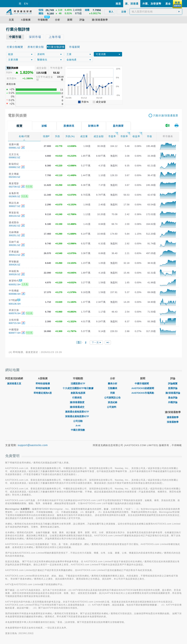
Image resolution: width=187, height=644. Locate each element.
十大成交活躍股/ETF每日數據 (78, 388)
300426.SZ (15, 265)
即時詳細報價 (43, 388)
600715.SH (15, 323)
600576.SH (15, 313)
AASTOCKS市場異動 (143, 393)
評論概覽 (173, 384)
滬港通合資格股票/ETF (78, 412)
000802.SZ (15, 157)
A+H (78, 426)
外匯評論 (173, 402)
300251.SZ (15, 235)
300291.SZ (15, 245)
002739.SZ (15, 187)
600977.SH (15, 333)
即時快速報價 (43, 384)
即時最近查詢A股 (43, 393)
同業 (113, 393)
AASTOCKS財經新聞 (143, 388)
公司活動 (78, 421)
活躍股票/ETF (78, 384)
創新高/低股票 (78, 393)
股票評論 (173, 388)
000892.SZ (15, 167)
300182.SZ (15, 226)
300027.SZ (15, 206)
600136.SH (15, 304)
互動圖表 (113, 388)
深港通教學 (173, 422)
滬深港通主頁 (14, 384)
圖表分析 (113, 384)
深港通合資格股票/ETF (78, 416)
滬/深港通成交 (78, 407)
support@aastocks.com (33, 445)
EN (26, 4)
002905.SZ (15, 196)
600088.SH (15, 294)
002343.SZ (15, 177)
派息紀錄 (113, 402)
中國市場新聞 (143, 384)
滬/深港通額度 (78, 402)
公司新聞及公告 (112, 398)
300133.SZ (15, 216)
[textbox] (156, 12)
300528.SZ (15, 274)
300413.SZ (15, 255)
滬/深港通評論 (173, 393)
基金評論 (173, 398)
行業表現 (78, 398)
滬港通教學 (173, 417)
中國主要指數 (78, 430)
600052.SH (15, 284)
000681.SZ (15, 148)
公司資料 (113, 407)
